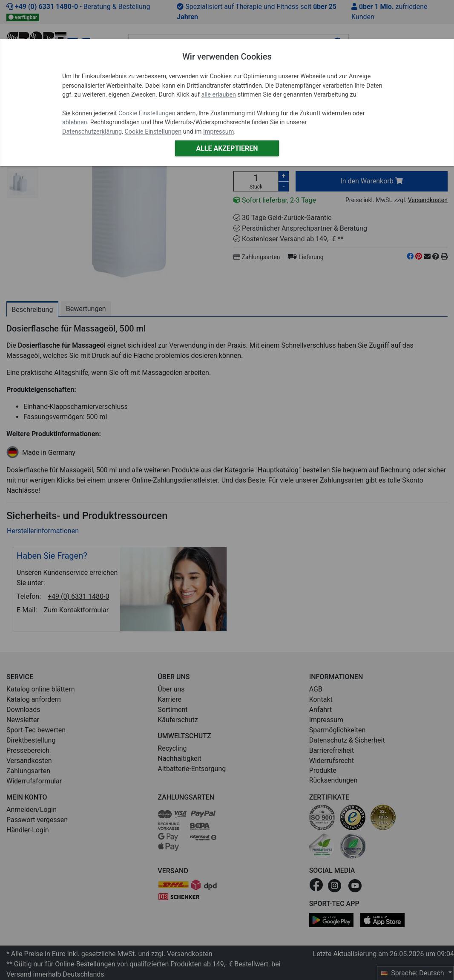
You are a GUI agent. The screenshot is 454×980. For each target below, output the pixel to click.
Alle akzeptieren (227, 148)
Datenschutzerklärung (92, 132)
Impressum (218, 132)
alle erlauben (219, 95)
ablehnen (75, 122)
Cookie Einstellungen (147, 113)
